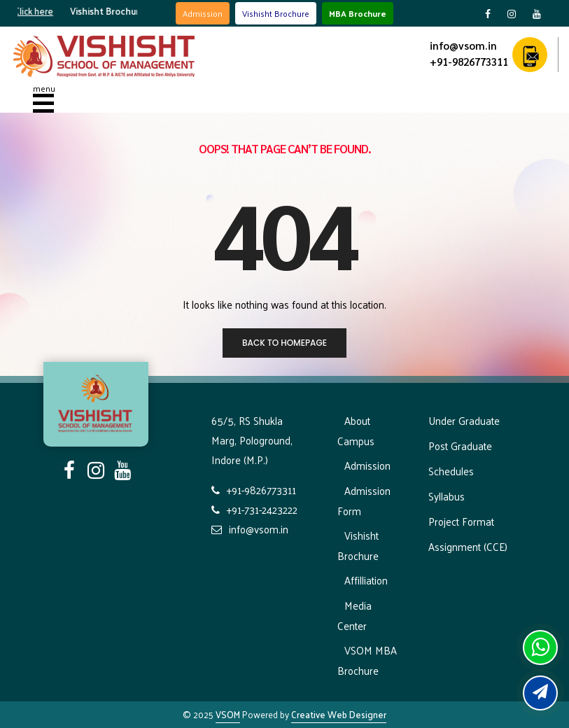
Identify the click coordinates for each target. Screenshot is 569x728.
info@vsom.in (463, 45)
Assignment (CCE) (468, 546)
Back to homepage (284, 343)
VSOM (228, 714)
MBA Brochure (358, 13)
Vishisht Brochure (276, 13)
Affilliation (366, 580)
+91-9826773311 (469, 61)
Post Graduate (460, 446)
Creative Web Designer (339, 714)
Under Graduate (464, 420)
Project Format (461, 521)
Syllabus (447, 496)
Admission (203, 13)
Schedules (451, 471)
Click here (41, 11)
